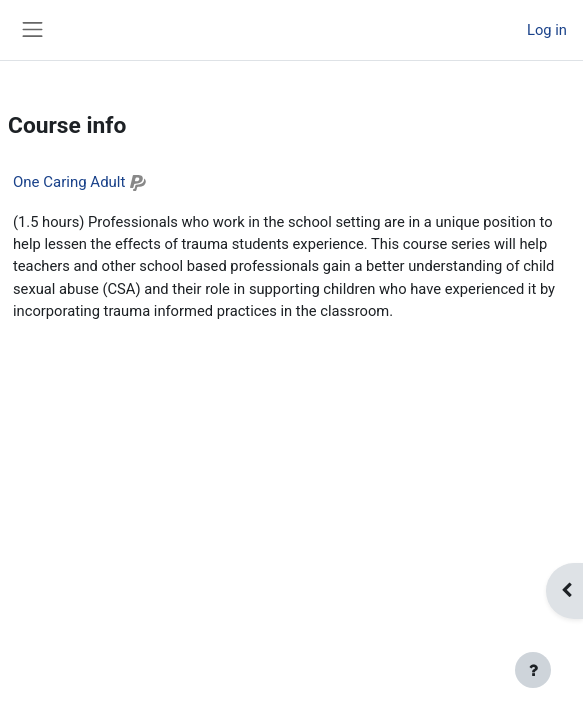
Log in (547, 30)
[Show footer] (533, 670)
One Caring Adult (69, 182)
